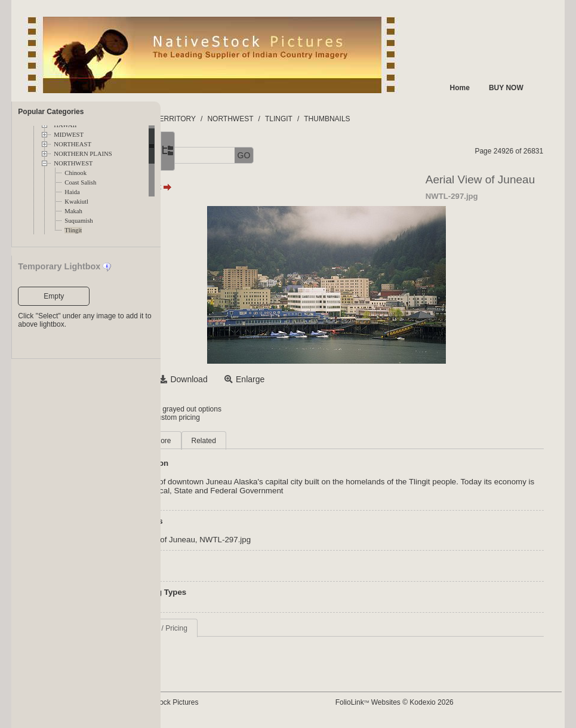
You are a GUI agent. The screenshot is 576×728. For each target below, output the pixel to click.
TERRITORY (266, 119)
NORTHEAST (73, 144)
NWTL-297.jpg (316, 540)
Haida (72, 192)
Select (221, 379)
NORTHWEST (73, 163)
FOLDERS (217, 119)
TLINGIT (369, 119)
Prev (218, 187)
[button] (203, 156)
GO (335, 155)
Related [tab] (295, 441)
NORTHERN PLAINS (83, 154)
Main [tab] (217, 441)
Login (209, 409)
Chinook (76, 173)
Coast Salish (80, 182)
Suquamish (78, 221)
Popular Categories (51, 112)
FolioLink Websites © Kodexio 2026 (437, 702)
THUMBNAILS (418, 119)
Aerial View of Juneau (247, 540)
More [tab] (253, 441)
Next (250, 187)
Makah (73, 211)
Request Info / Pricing (244, 628)
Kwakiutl (76, 202)
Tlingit (73, 230)
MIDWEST (69, 135)
